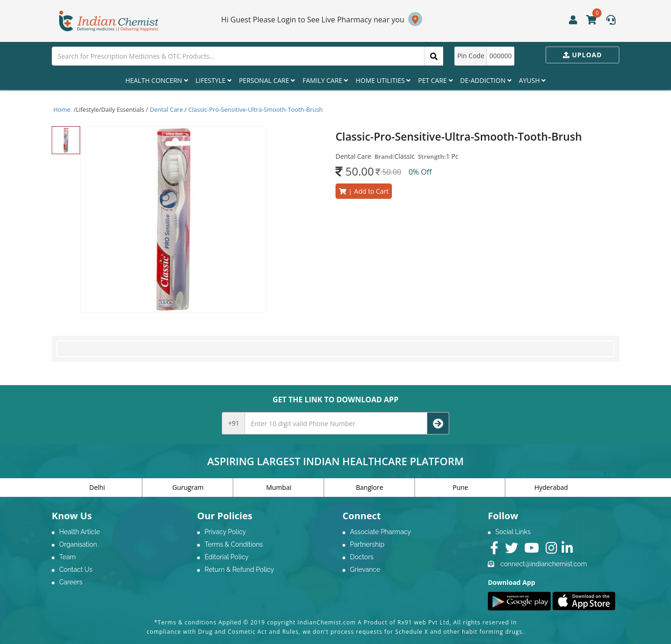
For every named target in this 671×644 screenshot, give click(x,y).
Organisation (78, 544)
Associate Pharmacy (380, 532)
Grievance (365, 569)
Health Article (80, 532)
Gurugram (188, 487)
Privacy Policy (225, 532)
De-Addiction (486, 80)
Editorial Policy (226, 557)
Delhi (97, 487)
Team (68, 557)
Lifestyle (214, 80)
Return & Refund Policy (239, 569)
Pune (460, 487)
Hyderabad (551, 487)
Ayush (533, 80)
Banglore (370, 487)
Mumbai (279, 487)
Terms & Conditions (234, 544)
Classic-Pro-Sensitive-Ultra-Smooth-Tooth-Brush (256, 109)
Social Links (513, 532)
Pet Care (435, 80)
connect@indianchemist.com (544, 564)
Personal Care (267, 80)
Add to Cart (364, 191)
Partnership (367, 544)
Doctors (362, 557)
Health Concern (157, 80)
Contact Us (76, 569)
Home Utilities (383, 80)
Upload (582, 55)
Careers (71, 582)
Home (62, 109)
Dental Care (166, 109)
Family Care (325, 80)
